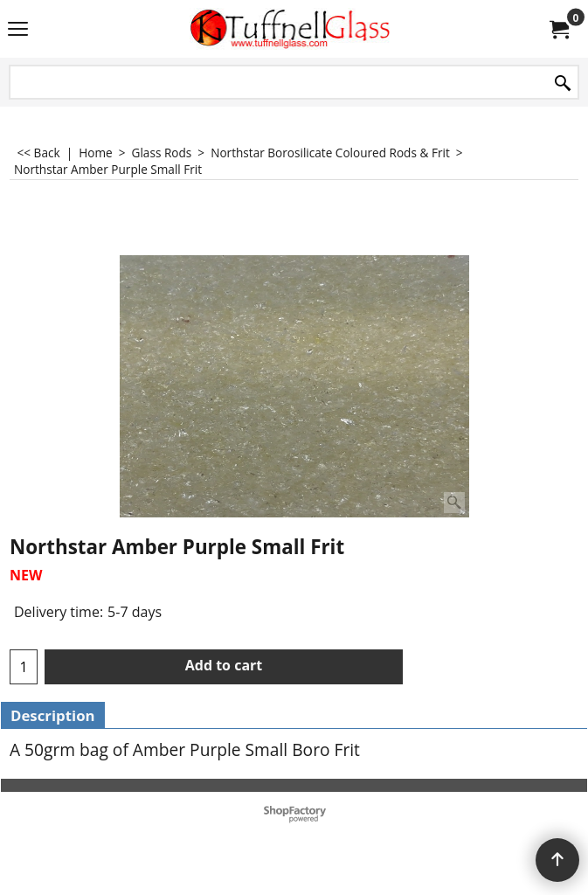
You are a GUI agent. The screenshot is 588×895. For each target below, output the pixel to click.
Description (53, 715)
